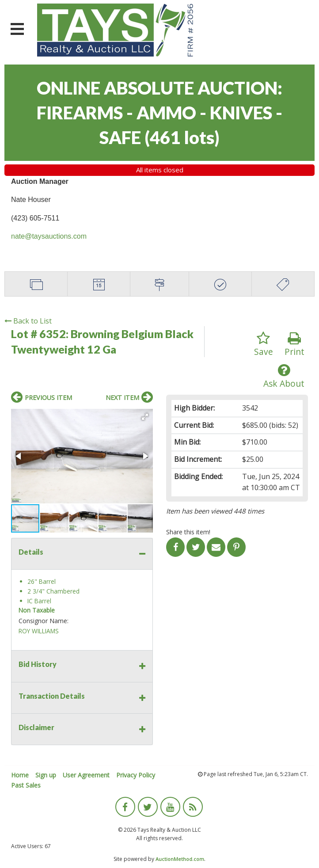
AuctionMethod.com (180, 859)
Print (294, 345)
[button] (145, 417)
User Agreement (86, 775)
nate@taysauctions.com (49, 236)
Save (264, 345)
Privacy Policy (136, 775)
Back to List (28, 321)
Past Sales (26, 785)
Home (20, 775)
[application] (317, 866)
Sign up (46, 775)
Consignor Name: (44, 621)
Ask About (284, 376)
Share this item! (188, 532)
